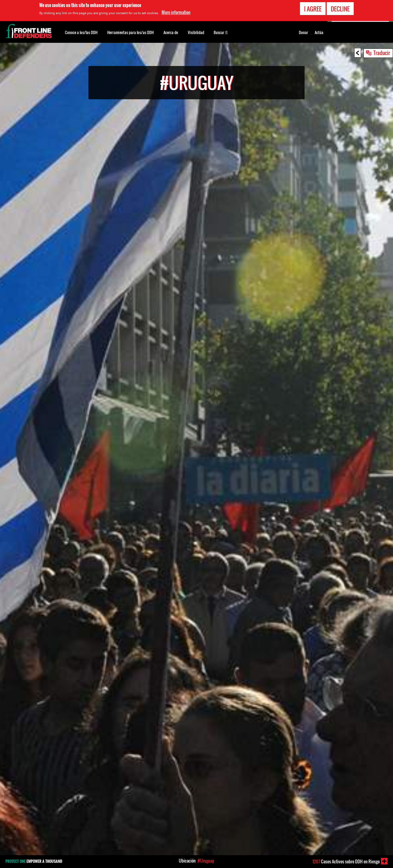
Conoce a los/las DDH (81, 32)
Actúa (319, 32)
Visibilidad (196, 32)
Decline (340, 9)
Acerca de (171, 32)
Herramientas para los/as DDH (130, 32)
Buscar (221, 32)
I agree (313, 9)
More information (176, 12)
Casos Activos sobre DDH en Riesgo (346, 861)
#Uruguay (206, 861)
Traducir (382, 53)
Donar (303, 32)
